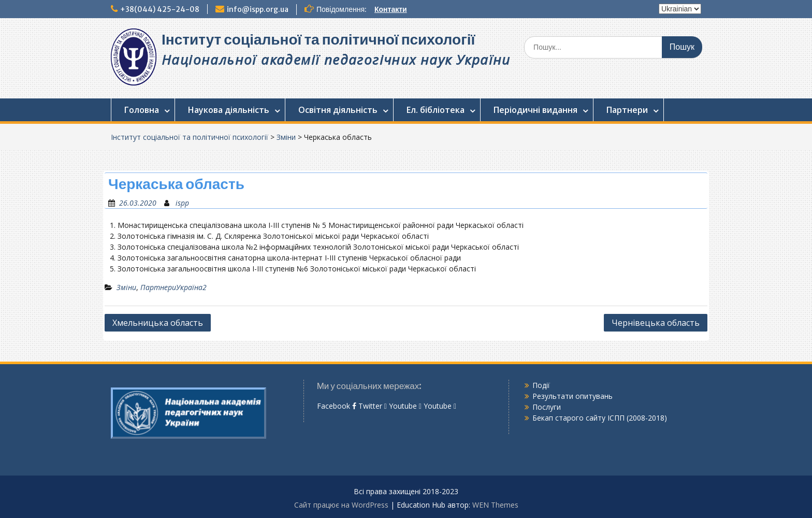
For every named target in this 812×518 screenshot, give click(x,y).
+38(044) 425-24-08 (160, 9)
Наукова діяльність (229, 110)
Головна (142, 110)
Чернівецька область (656, 323)
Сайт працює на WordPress (341, 505)
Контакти (391, 9)
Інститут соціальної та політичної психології (318, 39)
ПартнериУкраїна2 (173, 287)
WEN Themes (495, 505)
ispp (182, 203)
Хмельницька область (158, 323)
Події (541, 385)
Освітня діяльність (338, 110)
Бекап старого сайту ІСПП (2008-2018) (600, 418)
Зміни (286, 137)
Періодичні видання (535, 110)
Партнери (627, 110)
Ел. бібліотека (436, 110)
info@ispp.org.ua (258, 9)
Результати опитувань (572, 396)
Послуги (547, 407)
